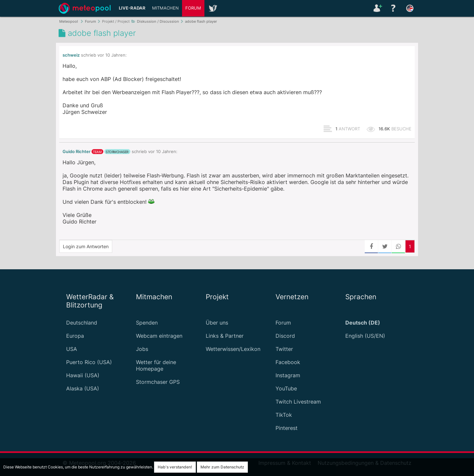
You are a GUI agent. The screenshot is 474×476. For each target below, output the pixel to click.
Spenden (147, 323)
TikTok (284, 415)
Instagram (288, 375)
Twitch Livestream (298, 402)
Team (97, 152)
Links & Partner (225, 336)
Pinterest (287, 428)
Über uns (217, 323)
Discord (285, 336)
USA (72, 349)
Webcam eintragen (159, 336)
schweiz (71, 55)
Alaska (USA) (83, 388)
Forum (193, 8)
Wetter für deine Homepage (156, 365)
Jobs (142, 349)
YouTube (286, 388)
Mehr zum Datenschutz (222, 467)
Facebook (288, 362)
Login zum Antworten (86, 246)
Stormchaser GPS (158, 382)
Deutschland (82, 323)
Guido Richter (77, 152)
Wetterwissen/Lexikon (233, 349)
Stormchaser (117, 152)
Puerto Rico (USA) (89, 362)
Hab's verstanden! (175, 467)
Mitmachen (165, 8)
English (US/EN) (365, 336)
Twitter (284, 349)
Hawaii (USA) (83, 375)
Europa (75, 336)
